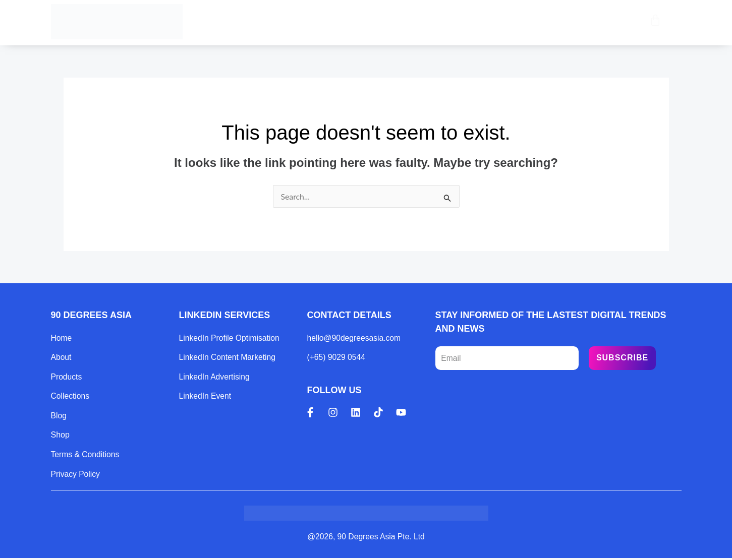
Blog (452, 21)
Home (269, 21)
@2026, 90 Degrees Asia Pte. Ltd (366, 539)
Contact (503, 21)
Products (326, 21)
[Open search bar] (634, 22)
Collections (392, 21)
